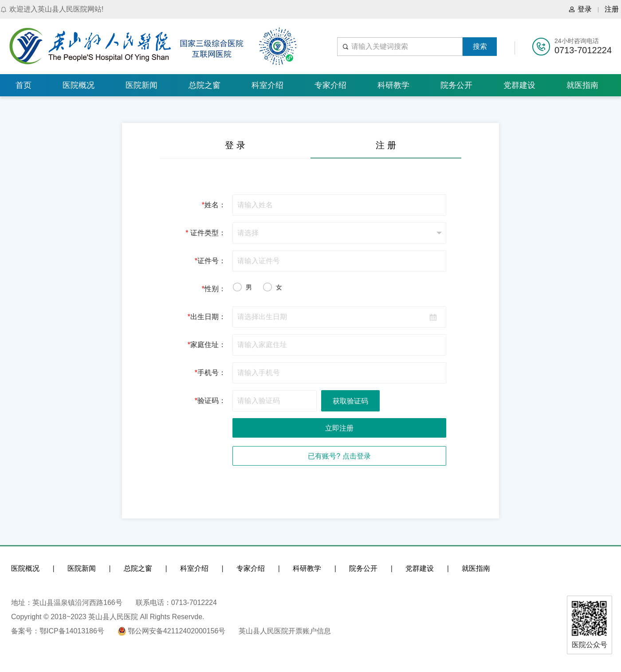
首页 (24, 85)
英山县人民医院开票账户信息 (285, 631)
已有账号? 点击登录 (339, 456)
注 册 (386, 145)
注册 (612, 9)
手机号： (210, 373)
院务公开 (456, 85)
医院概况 (79, 85)
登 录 (235, 145)
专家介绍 (330, 85)
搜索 (480, 46)
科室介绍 (267, 85)
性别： (214, 289)
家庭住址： (207, 345)
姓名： (214, 205)
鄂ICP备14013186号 (72, 631)
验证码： (210, 401)
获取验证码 (350, 401)
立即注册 (339, 428)
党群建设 (519, 85)
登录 (580, 9)
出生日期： (207, 317)
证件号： (210, 261)
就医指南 (582, 85)
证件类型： (206, 233)
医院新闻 (141, 85)
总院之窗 (204, 85)
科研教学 (393, 85)
